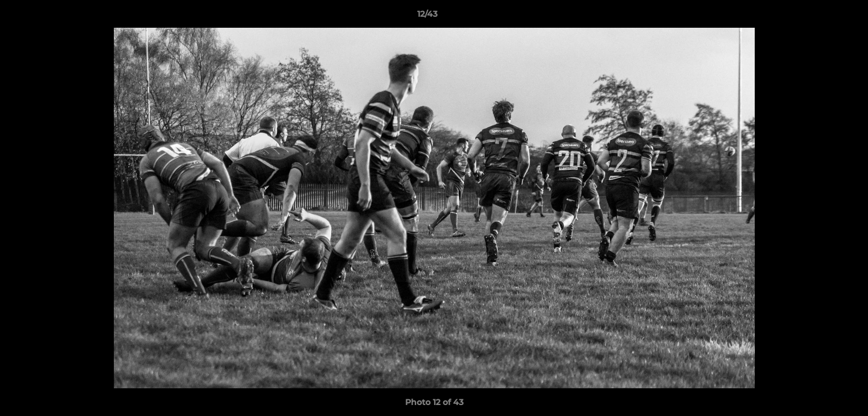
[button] (819, 17)
